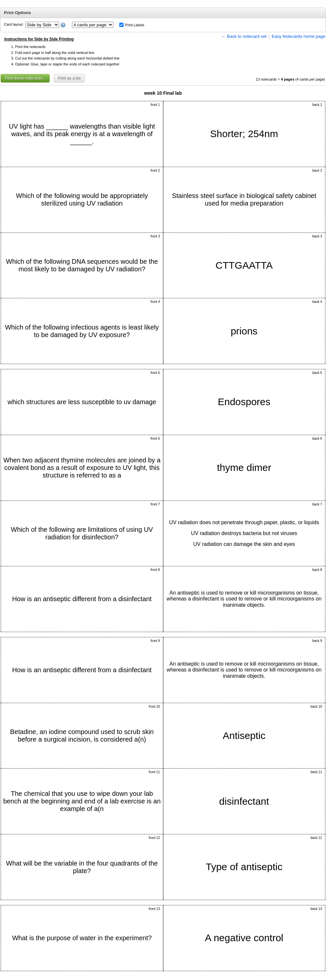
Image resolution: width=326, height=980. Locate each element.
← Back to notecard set (244, 36)
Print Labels (135, 25)
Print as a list (69, 78)
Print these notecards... (25, 78)
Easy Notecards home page (299, 36)
